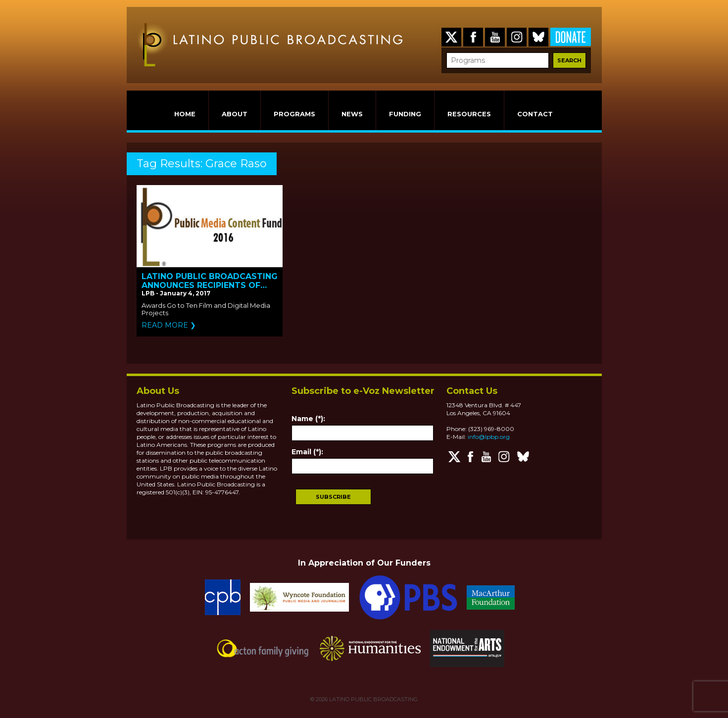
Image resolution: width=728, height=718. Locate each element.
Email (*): (307, 452)
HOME (185, 114)
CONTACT (535, 114)
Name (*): (308, 419)
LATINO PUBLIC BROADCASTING (373, 699)
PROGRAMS (294, 114)
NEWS (352, 114)
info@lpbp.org (489, 437)
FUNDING (405, 114)
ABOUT (235, 114)
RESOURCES (469, 114)
